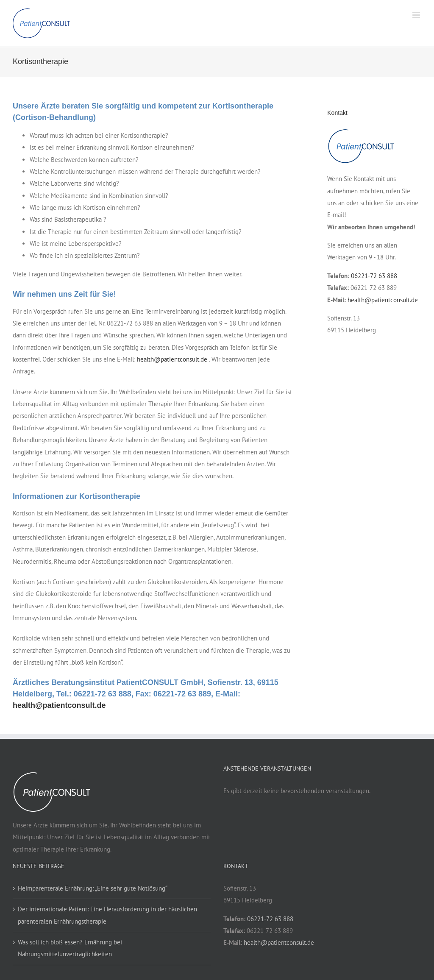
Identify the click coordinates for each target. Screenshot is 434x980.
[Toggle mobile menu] (417, 15)
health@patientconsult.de (172, 359)
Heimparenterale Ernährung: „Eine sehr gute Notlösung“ (93, 888)
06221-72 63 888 (374, 276)
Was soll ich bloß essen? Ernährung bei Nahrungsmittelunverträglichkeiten (70, 948)
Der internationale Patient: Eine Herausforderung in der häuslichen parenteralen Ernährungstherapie (107, 915)
